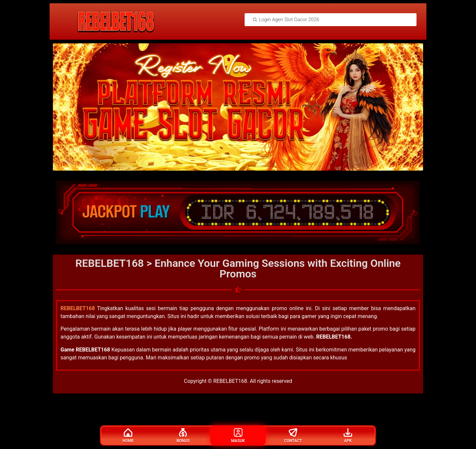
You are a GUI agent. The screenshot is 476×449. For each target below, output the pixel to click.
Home (128, 436)
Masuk (238, 436)
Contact (293, 436)
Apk (348, 436)
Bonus (183, 436)
